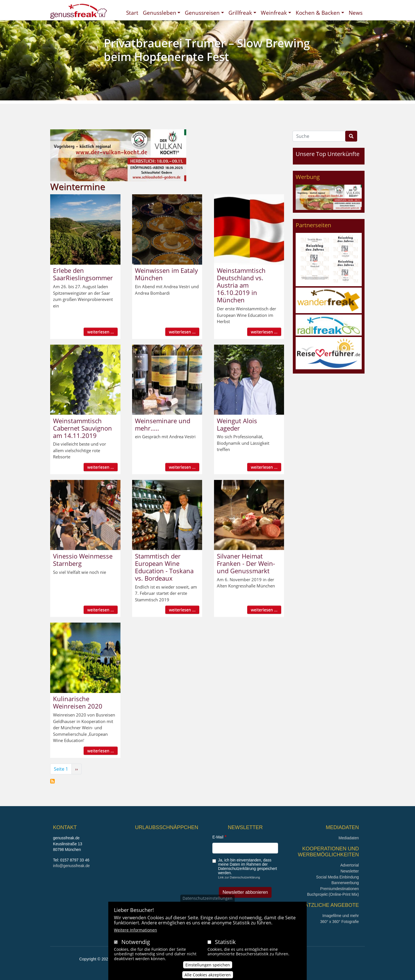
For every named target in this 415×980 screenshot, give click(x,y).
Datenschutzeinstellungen (207, 901)
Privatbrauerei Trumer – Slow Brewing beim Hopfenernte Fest (207, 50)
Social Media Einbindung (337, 877)
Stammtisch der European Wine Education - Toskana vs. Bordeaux (164, 567)
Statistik (225, 945)
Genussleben (160, 13)
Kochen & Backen (318, 13)
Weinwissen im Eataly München (166, 274)
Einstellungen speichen (208, 968)
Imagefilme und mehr (341, 916)
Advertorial (350, 865)
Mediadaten (349, 838)
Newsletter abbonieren (245, 892)
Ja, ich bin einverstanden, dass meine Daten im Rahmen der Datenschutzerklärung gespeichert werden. (247, 867)
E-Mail (218, 837)
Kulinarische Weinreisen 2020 (78, 702)
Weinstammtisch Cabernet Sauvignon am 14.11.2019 (82, 428)
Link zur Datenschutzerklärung (239, 877)
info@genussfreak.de (71, 866)
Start (132, 13)
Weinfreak (274, 13)
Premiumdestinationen (340, 889)
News (356, 13)
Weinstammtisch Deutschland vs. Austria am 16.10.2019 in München (241, 285)
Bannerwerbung (345, 883)
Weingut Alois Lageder (237, 424)
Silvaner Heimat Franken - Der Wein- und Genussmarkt (246, 563)
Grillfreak (240, 13)
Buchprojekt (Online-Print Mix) (333, 894)
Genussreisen (202, 13)
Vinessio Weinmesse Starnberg (83, 560)
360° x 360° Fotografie (339, 922)
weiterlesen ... (101, 332)
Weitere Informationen (135, 933)
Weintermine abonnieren (52, 781)
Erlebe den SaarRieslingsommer (83, 274)
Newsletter (350, 871)
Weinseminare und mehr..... (163, 424)
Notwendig (136, 945)
